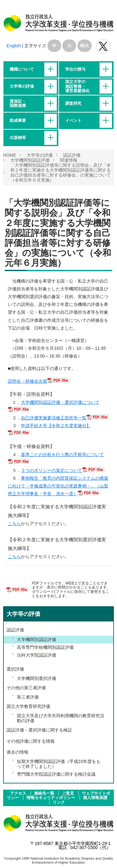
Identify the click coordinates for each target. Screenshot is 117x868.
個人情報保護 (95, 798)
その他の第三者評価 (26, 688)
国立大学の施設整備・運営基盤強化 (77, 86)
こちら (14, 524)
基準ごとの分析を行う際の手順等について (62, 455)
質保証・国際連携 (18, 104)
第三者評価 (28, 697)
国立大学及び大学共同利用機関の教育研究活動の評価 (61, 718)
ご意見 (68, 793)
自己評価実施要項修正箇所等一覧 (54, 418)
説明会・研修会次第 (27, 381)
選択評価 (15, 669)
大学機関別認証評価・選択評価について (60, 402)
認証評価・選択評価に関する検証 (39, 730)
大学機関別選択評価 (37, 678)
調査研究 (73, 104)
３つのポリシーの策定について (51, 470)
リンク (59, 802)
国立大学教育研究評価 (28, 706)
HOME (10, 155)
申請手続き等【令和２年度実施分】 (56, 426)
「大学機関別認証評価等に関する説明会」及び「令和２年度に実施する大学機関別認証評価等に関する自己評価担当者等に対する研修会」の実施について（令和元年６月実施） (61, 173)
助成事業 (18, 121)
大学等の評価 (22, 86)
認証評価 (72, 155)
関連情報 (69, 160)
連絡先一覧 (45, 793)
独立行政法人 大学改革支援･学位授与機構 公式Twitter (103, 46)
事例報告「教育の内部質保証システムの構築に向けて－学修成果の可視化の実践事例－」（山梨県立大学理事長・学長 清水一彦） (58, 486)
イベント (73, 121)
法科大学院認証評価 (37, 655)
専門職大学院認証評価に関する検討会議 (56, 774)
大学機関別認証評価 (30, 160)
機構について (22, 69)
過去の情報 (17, 752)
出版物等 (18, 138)
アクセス (19, 793)
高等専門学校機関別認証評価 (45, 647)
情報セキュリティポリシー (51, 798)
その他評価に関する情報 (31, 741)
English (14, 46)
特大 (85, 46)
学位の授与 (75, 69)
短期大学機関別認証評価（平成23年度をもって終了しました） (59, 764)
